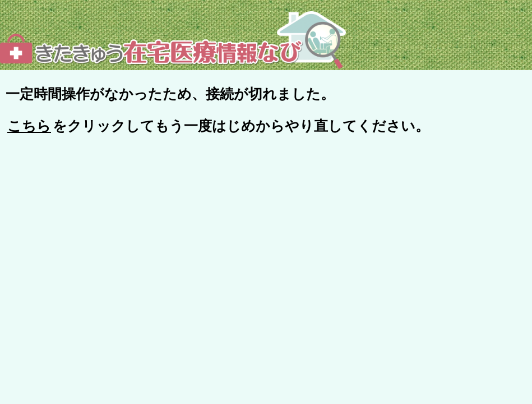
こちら (29, 126)
